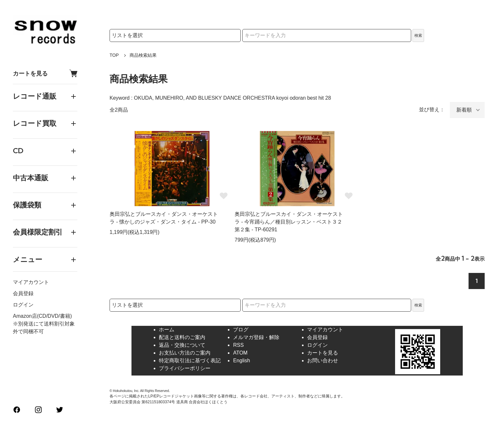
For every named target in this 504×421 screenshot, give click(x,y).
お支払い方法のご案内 (185, 353)
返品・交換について (182, 345)
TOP (114, 55)
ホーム (167, 330)
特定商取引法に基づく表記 (190, 361)
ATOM (240, 353)
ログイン (23, 305)
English (241, 361)
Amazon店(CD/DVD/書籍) (42, 316)
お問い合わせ (323, 361)
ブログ (241, 330)
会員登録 (23, 293)
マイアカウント (31, 282)
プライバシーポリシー (185, 368)
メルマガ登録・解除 (256, 337)
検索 (418, 35)
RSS (238, 345)
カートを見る (45, 73)
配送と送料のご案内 (182, 337)
